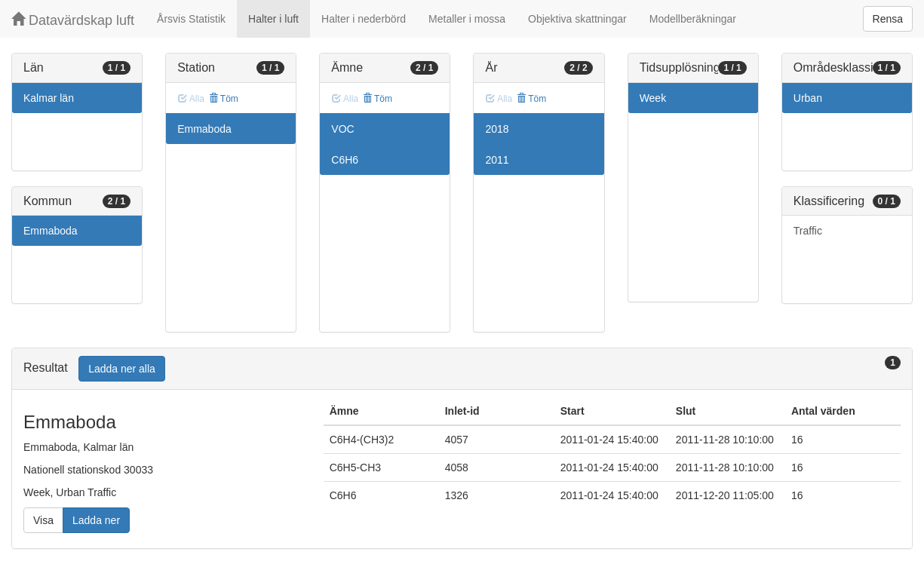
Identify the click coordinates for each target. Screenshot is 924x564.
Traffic (808, 231)
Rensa (888, 19)
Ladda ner (96, 520)
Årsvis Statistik (191, 19)
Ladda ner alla (122, 369)
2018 (497, 129)
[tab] (462, 369)
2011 (497, 160)
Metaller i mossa (467, 19)
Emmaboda (51, 231)
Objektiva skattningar (577, 19)
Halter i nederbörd (364, 19)
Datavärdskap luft (73, 20)
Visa (43, 520)
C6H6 (345, 160)
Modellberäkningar (693, 19)
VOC (342, 129)
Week (653, 98)
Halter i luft (273, 19)
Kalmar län (49, 98)
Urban (808, 98)
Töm (224, 99)
